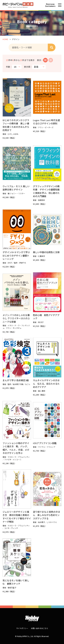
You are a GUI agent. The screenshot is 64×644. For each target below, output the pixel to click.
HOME (5, 39)
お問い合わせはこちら (39, 628)
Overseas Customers (50, 5)
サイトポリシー (22, 628)
